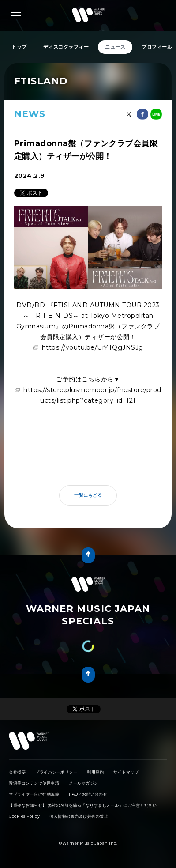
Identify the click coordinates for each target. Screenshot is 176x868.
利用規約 (95, 772)
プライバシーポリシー (56, 772)
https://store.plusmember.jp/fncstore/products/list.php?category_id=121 (92, 395)
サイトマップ (126, 772)
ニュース (115, 47)
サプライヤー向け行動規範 (34, 794)
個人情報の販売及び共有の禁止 (79, 816)
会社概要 (17, 772)
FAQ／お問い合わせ (88, 794)
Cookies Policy (24, 816)
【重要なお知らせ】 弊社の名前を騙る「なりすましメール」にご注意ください (83, 805)
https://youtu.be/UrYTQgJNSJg (93, 347)
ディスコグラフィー (66, 47)
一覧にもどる (88, 495)
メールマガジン (84, 783)
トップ (19, 47)
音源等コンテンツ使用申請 (34, 783)
